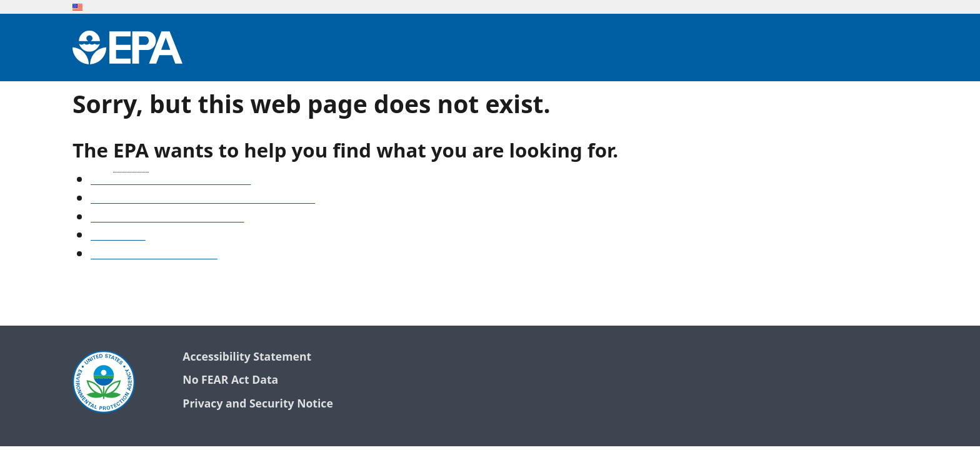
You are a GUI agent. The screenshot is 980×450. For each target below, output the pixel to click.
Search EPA (118, 236)
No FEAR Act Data (230, 380)
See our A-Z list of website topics (171, 181)
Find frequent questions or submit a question (203, 199)
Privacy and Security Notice (257, 404)
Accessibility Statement (247, 357)
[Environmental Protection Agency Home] (127, 47)
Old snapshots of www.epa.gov (167, 218)
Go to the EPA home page (154, 255)
